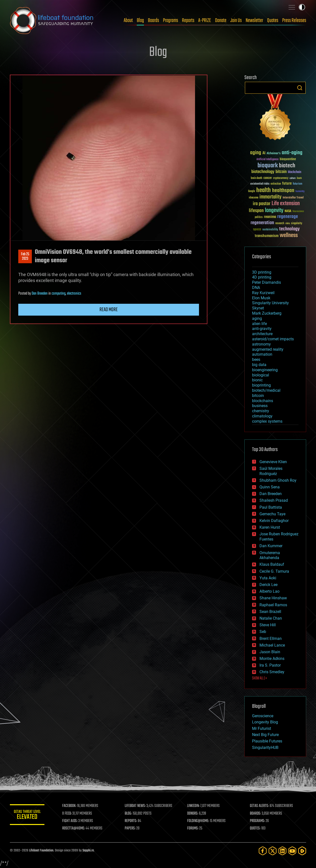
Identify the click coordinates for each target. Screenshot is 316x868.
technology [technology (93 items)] (289, 229)
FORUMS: (193, 828)
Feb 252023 (25, 257)
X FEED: (67, 814)
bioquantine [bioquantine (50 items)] (288, 159)
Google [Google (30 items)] (252, 191)
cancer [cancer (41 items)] (268, 178)
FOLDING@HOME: (198, 821)
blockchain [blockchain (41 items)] (295, 172)
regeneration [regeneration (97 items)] (262, 223)
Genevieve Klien (273, 462)
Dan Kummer (271, 546)
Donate (221, 21)
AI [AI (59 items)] (264, 153)
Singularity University (270, 303)
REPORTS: (131, 821)
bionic (257, 380)
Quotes (273, 21)
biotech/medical (266, 390)
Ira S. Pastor (270, 665)
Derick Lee (268, 585)
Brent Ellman (271, 639)
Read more (109, 310)
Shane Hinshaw (273, 598)
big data (259, 365)
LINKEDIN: (194, 806)
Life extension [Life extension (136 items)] (286, 204)
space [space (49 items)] (257, 229)
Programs (170, 21)
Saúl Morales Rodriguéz (271, 471)
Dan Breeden (40, 294)
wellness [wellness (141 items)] (289, 236)
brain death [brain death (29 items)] (257, 178)
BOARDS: (255, 814)
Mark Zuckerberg (267, 313)
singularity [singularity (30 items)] (297, 224)
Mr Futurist (262, 728)
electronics (74, 294)
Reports (188, 21)
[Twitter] (273, 851)
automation (262, 354)
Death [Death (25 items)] (299, 178)
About (128, 21)
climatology (262, 416)
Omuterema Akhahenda (270, 555)
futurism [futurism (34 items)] (297, 184)
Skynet (258, 308)
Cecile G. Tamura (274, 571)
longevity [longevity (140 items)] (274, 211)
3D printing (262, 272)
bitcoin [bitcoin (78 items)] (281, 172)
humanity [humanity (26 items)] (300, 192)
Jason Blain (270, 652)
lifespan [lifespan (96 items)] (256, 211)
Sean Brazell (270, 612)
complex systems (267, 421)
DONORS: (193, 814)
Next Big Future (265, 735)
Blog (140, 21)
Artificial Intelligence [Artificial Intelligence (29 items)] (267, 160)
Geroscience (263, 716)
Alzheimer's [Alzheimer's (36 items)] (274, 154)
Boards (153, 21)
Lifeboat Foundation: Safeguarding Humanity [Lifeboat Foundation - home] (52, 21)
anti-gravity (262, 329)
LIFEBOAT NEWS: (135, 806)
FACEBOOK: (69, 806)
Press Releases (294, 21)
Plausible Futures (267, 741)
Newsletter (254, 21)
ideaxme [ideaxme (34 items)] (254, 198)
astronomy (261, 344)
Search (300, 88)
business (260, 406)
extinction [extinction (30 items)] (276, 184)
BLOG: (128, 814)
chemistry (261, 411)
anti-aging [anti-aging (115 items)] (292, 153)
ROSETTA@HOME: (74, 828)
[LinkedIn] (282, 851)
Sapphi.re (88, 851)
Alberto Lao (269, 591)
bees (256, 359)
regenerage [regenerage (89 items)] (288, 217)
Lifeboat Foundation (41, 851)
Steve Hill (268, 625)
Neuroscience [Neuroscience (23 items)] (298, 212)
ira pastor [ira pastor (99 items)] (262, 204)
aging (257, 318)
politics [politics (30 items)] (259, 217)
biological (261, 375)
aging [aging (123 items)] (256, 153)
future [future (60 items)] (287, 184)
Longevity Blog (265, 722)
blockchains (263, 401)
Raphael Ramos (273, 605)
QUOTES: (255, 828)
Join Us (236, 21)
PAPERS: (130, 828)
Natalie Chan (271, 618)
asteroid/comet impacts (273, 339)
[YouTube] (292, 851)
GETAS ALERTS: (259, 806)
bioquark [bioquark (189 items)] (268, 166)
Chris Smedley (272, 672)
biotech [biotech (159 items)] (287, 166)
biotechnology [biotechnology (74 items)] (263, 172)
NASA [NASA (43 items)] (288, 211)
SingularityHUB (265, 748)
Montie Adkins (272, 659)
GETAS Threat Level (27, 815)
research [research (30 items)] (280, 224)
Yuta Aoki (268, 578)
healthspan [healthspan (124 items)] (283, 191)
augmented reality (268, 349)
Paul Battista (271, 507)
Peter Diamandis (267, 282)
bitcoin (258, 396)
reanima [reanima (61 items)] (270, 217)
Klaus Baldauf (272, 564)
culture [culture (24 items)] (293, 178)
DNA (256, 288)
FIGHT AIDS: (70, 821)
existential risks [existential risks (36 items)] (260, 184)
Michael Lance (272, 645)
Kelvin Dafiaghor (274, 521)
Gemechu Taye (272, 514)
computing (59, 294)
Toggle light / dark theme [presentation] (302, 7)
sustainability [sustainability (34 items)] (270, 230)
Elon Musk (261, 298)
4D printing (262, 277)
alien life (259, 324)
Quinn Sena (270, 487)
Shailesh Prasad (274, 500)
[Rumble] (302, 851)
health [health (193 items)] (264, 190)
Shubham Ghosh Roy (278, 480)
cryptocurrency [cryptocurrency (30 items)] (281, 178)
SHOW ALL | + (260, 678)
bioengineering (265, 370)
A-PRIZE (205, 21)
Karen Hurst (270, 527)
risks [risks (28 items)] (288, 223)
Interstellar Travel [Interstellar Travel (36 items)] (293, 198)
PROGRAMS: (257, 821)
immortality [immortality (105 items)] (270, 197)
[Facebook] (263, 851)
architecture (262, 334)
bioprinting (261, 385)
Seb (263, 632)
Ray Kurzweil (263, 293)
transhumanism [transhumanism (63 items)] (267, 236)
